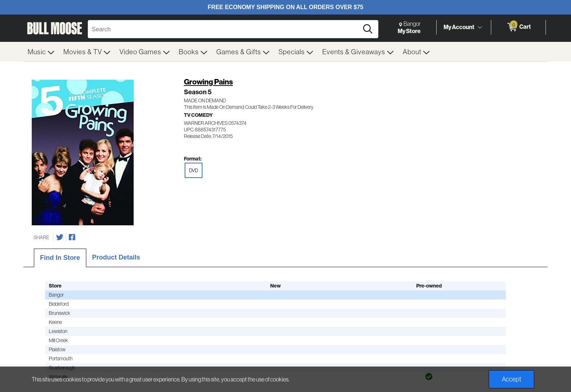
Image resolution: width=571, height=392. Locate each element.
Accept (511, 379)
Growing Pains (208, 82)
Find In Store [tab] (60, 258)
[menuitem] (41, 52)
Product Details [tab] (116, 257)
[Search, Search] (224, 29)
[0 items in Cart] (518, 27)
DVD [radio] (194, 170)
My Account (459, 27)
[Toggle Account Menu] (480, 27)
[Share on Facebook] (72, 237)
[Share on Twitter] (60, 237)
